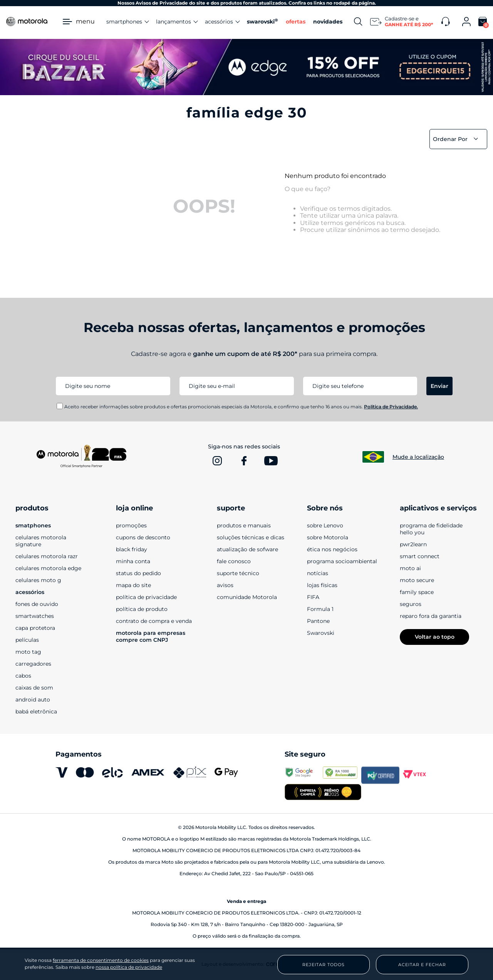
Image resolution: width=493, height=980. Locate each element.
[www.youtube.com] (271, 461)
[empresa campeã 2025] (323, 793)
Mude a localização (418, 457)
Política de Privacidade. (391, 407)
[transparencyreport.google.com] (304, 775)
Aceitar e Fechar (422, 965)
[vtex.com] (418, 775)
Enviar (439, 386)
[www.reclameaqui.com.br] (342, 775)
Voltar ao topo (435, 637)
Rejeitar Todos (324, 965)
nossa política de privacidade (129, 967)
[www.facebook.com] (244, 461)
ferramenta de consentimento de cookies (101, 960)
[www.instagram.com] (217, 461)
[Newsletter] (402, 22)
